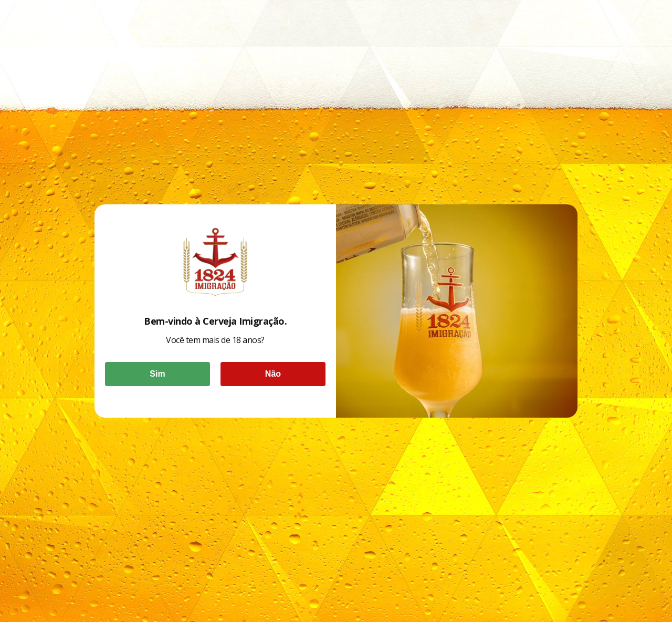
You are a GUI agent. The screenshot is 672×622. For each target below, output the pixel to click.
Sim (157, 374)
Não (273, 374)
